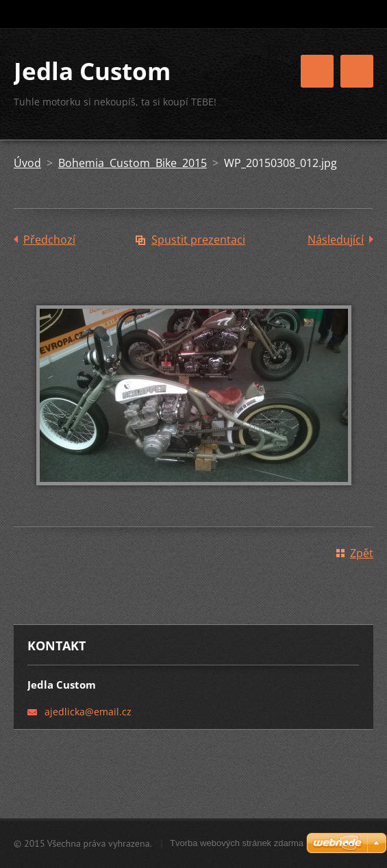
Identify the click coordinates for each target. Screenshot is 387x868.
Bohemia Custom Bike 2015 (133, 163)
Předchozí (49, 240)
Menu (357, 71)
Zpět (362, 553)
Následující (336, 240)
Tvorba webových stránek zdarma (237, 843)
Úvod (27, 163)
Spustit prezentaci (198, 240)
